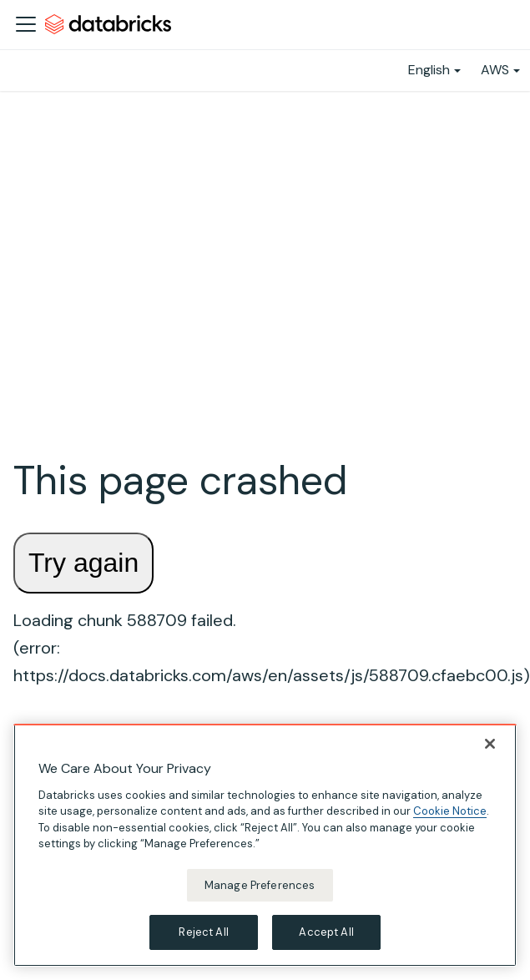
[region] (265, 845)
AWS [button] (495, 70)
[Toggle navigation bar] (26, 24)
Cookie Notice (450, 811)
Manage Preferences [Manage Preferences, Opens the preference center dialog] (260, 885)
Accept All (326, 932)
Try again (83, 563)
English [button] (429, 70)
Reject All (203, 932)
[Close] (490, 744)
